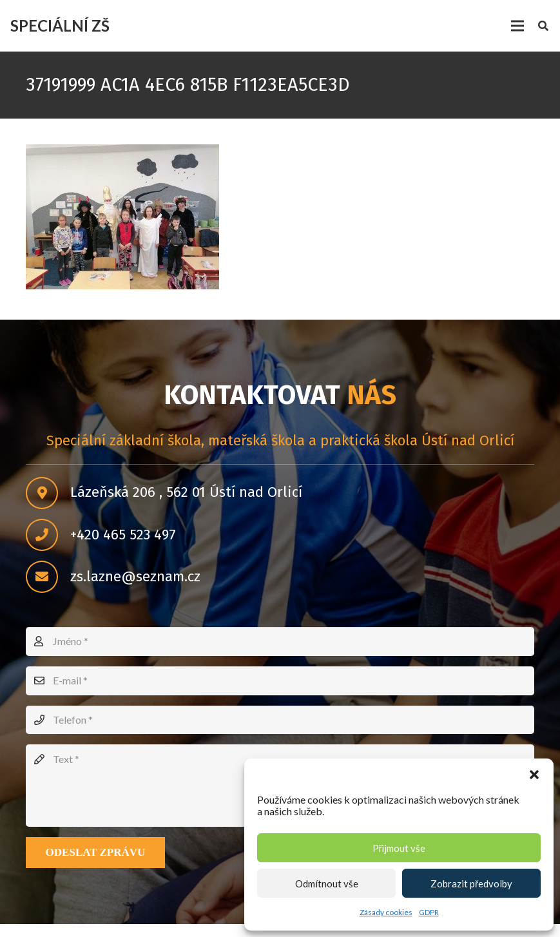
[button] (534, 775)
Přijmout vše (399, 848)
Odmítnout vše (327, 884)
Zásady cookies (386, 912)
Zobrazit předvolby (471, 884)
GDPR (429, 912)
